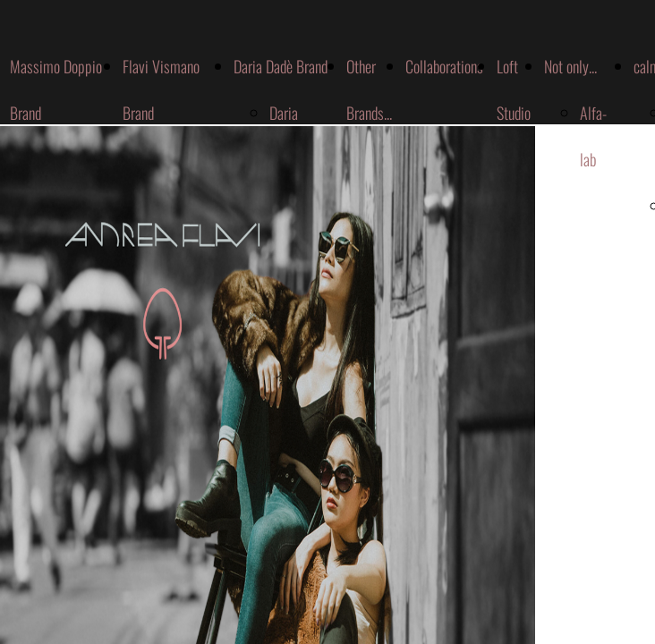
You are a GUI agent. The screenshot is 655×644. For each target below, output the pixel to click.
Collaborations (444, 66)
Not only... (570, 66)
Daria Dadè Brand (281, 66)
